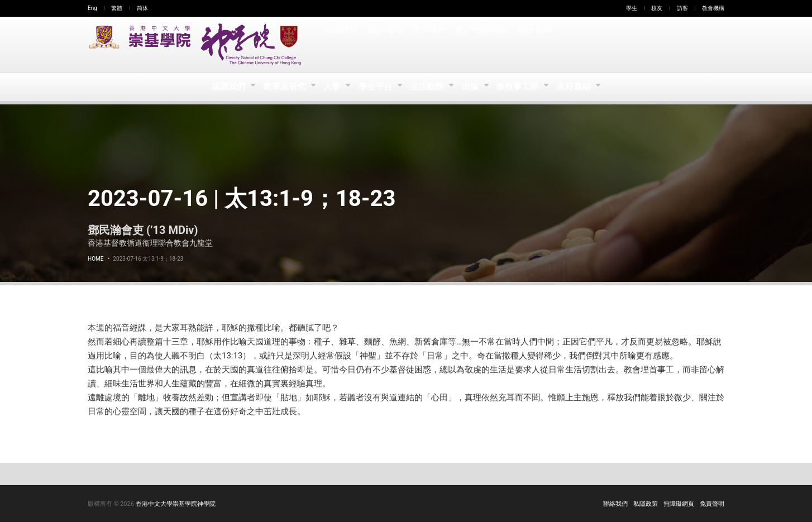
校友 (657, 8)
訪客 (682, 8)
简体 (142, 8)
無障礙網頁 (679, 504)
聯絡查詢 (533, 45)
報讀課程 (341, 45)
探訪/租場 (385, 45)
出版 (473, 87)
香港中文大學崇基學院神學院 (176, 504)
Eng (92, 8)
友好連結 (578, 87)
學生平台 (376, 87)
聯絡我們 (615, 504)
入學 (331, 87)
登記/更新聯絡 (481, 45)
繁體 (117, 8)
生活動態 (428, 87)
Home (95, 259)
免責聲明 (712, 504)
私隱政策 (646, 504)
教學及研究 (282, 87)
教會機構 (713, 8)
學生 (632, 8)
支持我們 (429, 45)
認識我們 (225, 87)
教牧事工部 (522, 87)
